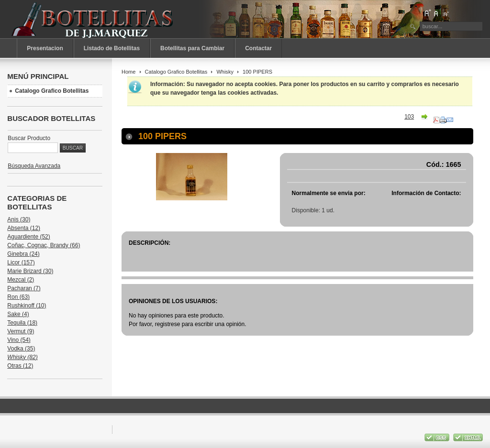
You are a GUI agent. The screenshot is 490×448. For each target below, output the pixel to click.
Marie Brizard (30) (30, 271)
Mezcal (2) (21, 280)
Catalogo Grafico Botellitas (176, 72)
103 (409, 117)
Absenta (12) (24, 228)
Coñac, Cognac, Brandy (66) (44, 245)
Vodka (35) (21, 349)
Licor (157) (21, 262)
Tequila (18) (22, 323)
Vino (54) (19, 340)
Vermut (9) (21, 331)
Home (128, 72)
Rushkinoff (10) (27, 306)
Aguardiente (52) (28, 237)
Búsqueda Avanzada (34, 166)
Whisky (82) (22, 357)
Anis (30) (19, 219)
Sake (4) (18, 314)
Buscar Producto (29, 138)
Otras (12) (20, 366)
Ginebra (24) (23, 254)
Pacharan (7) (24, 288)
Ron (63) (18, 297)
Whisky (225, 72)
